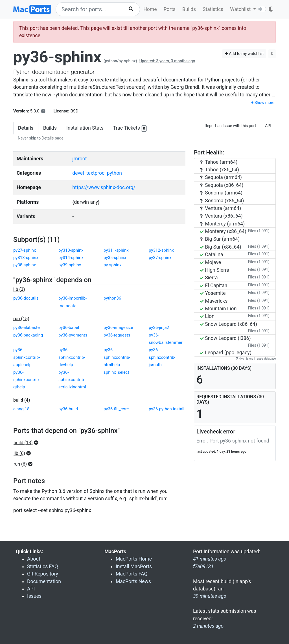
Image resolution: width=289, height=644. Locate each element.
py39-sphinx (70, 265)
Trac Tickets (130, 128)
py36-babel (69, 327)
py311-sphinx (116, 250)
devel (78, 173)
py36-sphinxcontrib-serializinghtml (72, 380)
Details (26, 128)
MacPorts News (133, 581)
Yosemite (213, 293)
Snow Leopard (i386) (225, 338)
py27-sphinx (25, 250)
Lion (207, 316)
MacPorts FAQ (132, 574)
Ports (170, 9)
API (268, 126)
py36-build (68, 409)
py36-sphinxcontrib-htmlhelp (117, 357)
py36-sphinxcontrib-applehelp (27, 357)
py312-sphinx (161, 250)
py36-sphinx (57, 57)
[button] (28, 443)
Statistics (213, 9)
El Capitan (214, 286)
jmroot (79, 159)
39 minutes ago (210, 596)
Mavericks (214, 301)
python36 (112, 298)
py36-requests (117, 335)
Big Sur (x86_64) (221, 247)
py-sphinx (112, 265)
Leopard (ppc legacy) (226, 353)
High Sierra (214, 270)
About (34, 559)
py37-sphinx (160, 258)
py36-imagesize (118, 327)
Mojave (210, 262)
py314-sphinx (71, 258)
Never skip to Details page (41, 138)
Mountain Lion (218, 309)
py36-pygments (73, 335)
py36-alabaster (27, 327)
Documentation (44, 581)
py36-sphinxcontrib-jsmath (162, 357)
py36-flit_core (116, 409)
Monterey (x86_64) (223, 231)
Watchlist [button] (241, 9)
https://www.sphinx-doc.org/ (104, 187)
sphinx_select (116, 372)
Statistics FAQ (42, 566)
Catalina (212, 254)
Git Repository (43, 574)
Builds (189, 9)
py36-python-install (167, 409)
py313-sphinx (26, 258)
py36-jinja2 (159, 327)
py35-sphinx (115, 258)
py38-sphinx (25, 265)
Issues (34, 596)
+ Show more (263, 103)
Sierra (209, 278)
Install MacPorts (134, 566)
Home (150, 9)
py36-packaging (28, 335)
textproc (95, 173)
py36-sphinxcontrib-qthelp (27, 380)
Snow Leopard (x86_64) (228, 324)
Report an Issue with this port (230, 126)
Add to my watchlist (244, 54)
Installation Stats (85, 128)
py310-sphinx (71, 250)
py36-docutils (26, 298)
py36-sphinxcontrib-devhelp (72, 357)
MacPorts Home (134, 559)
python (114, 173)
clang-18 (21, 409)
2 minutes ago (208, 626)
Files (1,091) (259, 231)
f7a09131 (203, 566)
